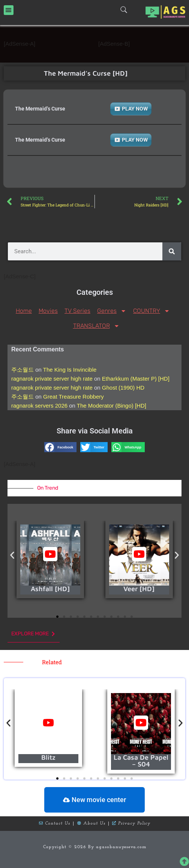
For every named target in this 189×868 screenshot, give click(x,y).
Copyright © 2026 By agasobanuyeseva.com (95, 847)
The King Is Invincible (70, 370)
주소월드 (22, 370)
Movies (48, 311)
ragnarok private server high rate (52, 379)
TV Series (77, 311)
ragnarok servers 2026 (39, 406)
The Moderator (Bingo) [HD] (112, 406)
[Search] (172, 251)
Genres (112, 311)
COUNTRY (151, 311)
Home (24, 311)
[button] (9, 10)
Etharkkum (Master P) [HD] (136, 379)
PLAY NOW (135, 109)
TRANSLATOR (96, 326)
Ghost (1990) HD (123, 388)
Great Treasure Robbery (73, 397)
